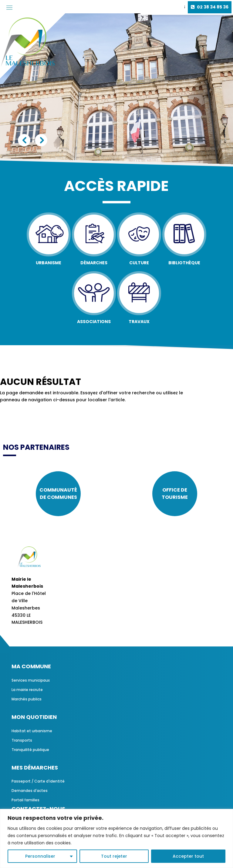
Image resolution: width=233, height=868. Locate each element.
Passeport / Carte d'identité (38, 781)
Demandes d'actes (30, 791)
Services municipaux (31, 680)
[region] (116, 838)
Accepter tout (188, 856)
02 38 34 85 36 (213, 7)
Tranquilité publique (30, 750)
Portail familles (25, 800)
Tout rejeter (114, 856)
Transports (22, 740)
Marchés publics (27, 699)
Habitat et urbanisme (32, 731)
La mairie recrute (27, 690)
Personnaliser (40, 856)
